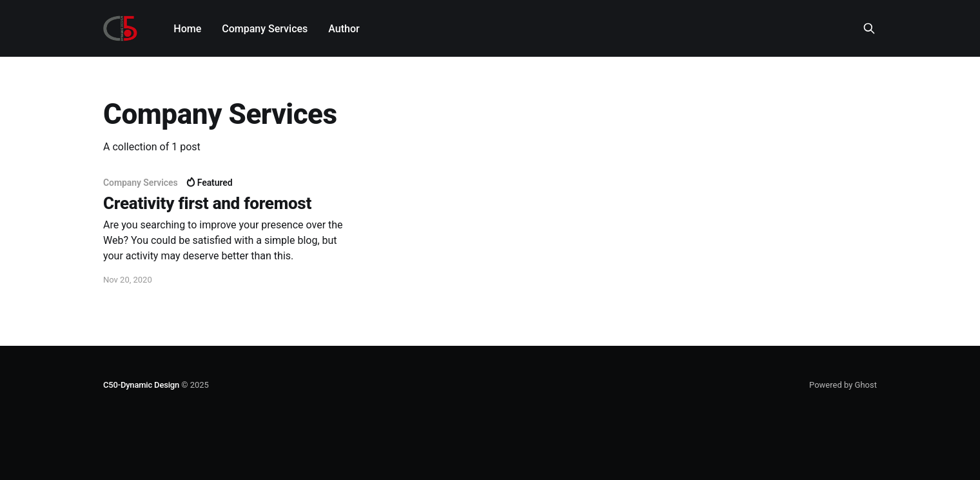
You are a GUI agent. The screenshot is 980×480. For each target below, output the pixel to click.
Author (344, 29)
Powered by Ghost (843, 385)
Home (187, 29)
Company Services (265, 29)
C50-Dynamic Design (141, 385)
